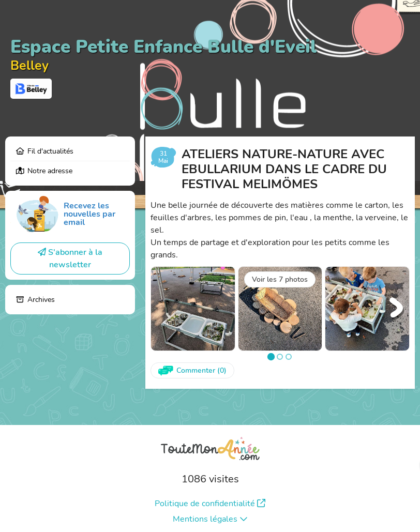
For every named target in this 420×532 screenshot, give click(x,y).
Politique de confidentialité (210, 504)
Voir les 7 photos (280, 279)
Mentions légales (210, 519)
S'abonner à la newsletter (70, 259)
